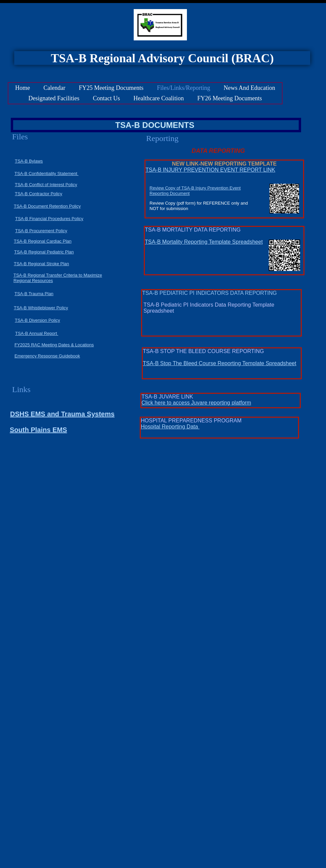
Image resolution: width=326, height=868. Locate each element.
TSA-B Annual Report (37, 333)
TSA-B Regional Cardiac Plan (43, 241)
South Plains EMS (38, 430)
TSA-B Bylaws (29, 161)
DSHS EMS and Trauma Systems (62, 414)
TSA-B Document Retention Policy (47, 206)
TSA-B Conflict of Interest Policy (46, 185)
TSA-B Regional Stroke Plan (41, 264)
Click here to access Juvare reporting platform (196, 403)
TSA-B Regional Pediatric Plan (44, 252)
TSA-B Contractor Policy (39, 194)
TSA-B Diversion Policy (37, 320)
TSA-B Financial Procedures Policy (49, 219)
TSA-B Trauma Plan (34, 294)
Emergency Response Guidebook (47, 356)
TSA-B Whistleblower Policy (41, 308)
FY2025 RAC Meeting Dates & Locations (54, 345)
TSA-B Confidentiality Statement (46, 173)
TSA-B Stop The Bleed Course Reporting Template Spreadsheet (220, 363)
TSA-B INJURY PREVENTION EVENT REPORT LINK (210, 170)
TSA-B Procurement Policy (41, 231)
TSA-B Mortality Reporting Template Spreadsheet (204, 242)
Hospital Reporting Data (170, 427)
